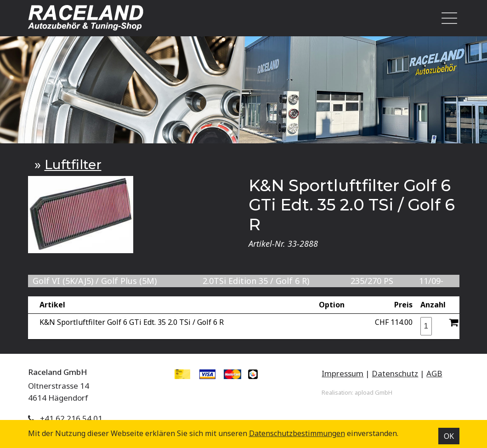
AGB (434, 373)
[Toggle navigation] (447, 18)
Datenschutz (395, 373)
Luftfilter (73, 164)
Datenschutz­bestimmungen (297, 433)
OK (449, 436)
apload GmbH (374, 392)
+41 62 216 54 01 (71, 418)
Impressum (343, 373)
